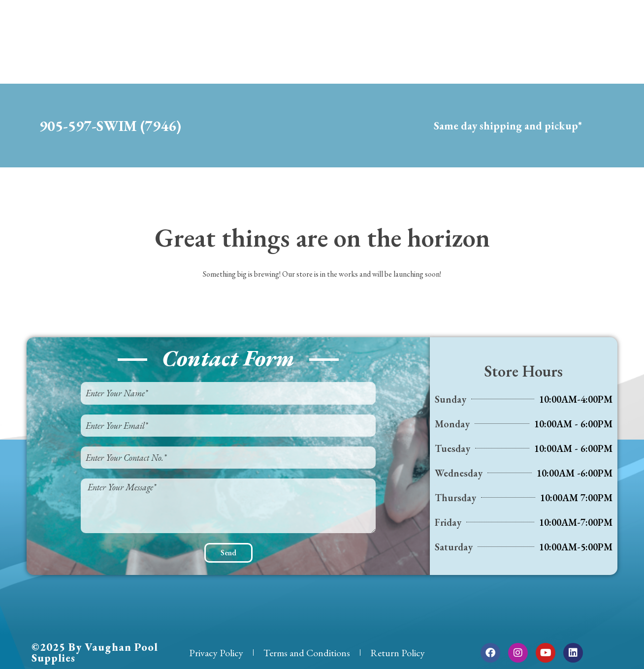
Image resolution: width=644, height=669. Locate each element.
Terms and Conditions (307, 653)
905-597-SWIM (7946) (110, 126)
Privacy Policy (216, 653)
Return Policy (398, 653)
